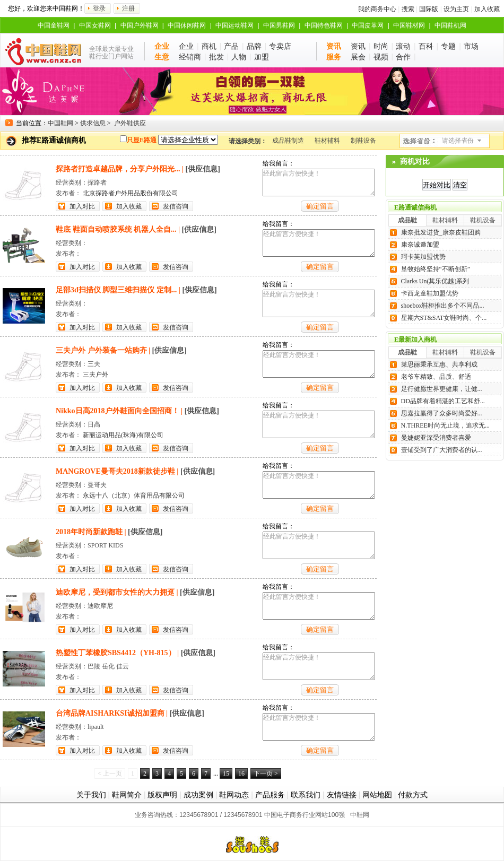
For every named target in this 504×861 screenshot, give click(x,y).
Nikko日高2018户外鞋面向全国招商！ (118, 411)
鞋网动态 (234, 795)
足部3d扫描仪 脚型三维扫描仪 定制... (116, 290)
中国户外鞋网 (140, 25)
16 (241, 773)
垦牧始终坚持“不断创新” (436, 269)
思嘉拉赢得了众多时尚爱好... (442, 413)
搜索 (408, 9)
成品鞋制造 (288, 141)
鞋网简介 (127, 795)
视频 (381, 57)
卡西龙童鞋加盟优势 (430, 293)
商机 (209, 46)
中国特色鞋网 (324, 25)
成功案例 (198, 795)
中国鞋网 (60, 123)
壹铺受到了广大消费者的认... (442, 450)
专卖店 (280, 46)
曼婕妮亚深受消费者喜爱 (436, 438)
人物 (239, 57)
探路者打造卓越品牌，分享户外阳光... (118, 169)
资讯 (358, 46)
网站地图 (377, 795)
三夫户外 (95, 375)
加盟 (262, 57)
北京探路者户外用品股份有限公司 (131, 193)
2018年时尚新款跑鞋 (89, 532)
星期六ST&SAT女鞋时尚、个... (444, 318)
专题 (448, 46)
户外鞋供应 (130, 123)
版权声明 (162, 795)
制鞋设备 (363, 141)
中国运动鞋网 (234, 25)
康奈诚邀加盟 (420, 245)
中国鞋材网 (409, 25)
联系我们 (306, 795)
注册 (128, 8)
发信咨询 (176, 206)
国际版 (429, 9)
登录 (99, 8)
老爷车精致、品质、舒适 (436, 377)
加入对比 (82, 206)
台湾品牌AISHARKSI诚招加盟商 (110, 713)
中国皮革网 (368, 25)
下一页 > (266, 773)
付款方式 (413, 795)
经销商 (190, 57)
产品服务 (270, 795)
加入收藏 (487, 9)
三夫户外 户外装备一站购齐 (101, 350)
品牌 (254, 46)
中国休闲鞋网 (187, 25)
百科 (426, 46)
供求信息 (93, 123)
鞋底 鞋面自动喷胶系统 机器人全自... (116, 229)
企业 (186, 46)
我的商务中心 (377, 9)
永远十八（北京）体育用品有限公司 (134, 495)
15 (226, 773)
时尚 (381, 46)
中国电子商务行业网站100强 (305, 815)
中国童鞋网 (54, 25)
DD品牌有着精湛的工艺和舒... (443, 401)
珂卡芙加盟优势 (423, 257)
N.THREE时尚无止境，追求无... (445, 425)
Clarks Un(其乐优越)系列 (435, 281)
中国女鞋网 (95, 25)
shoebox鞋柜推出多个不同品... (443, 306)
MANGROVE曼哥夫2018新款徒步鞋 (115, 471)
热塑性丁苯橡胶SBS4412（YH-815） (116, 653)
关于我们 (91, 795)
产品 (231, 46)
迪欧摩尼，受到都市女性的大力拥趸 (115, 592)
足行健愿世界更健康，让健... (442, 389)
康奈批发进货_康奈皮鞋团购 (441, 232)
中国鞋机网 (450, 25)
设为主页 (456, 9)
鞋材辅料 (327, 141)
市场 (471, 46)
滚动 (403, 46)
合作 (403, 57)
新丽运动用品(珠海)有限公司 (123, 435)
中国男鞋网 (279, 25)
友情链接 (342, 795)
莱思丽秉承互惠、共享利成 (439, 364)
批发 (216, 57)
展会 (358, 57)
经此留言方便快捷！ (319, 182)
